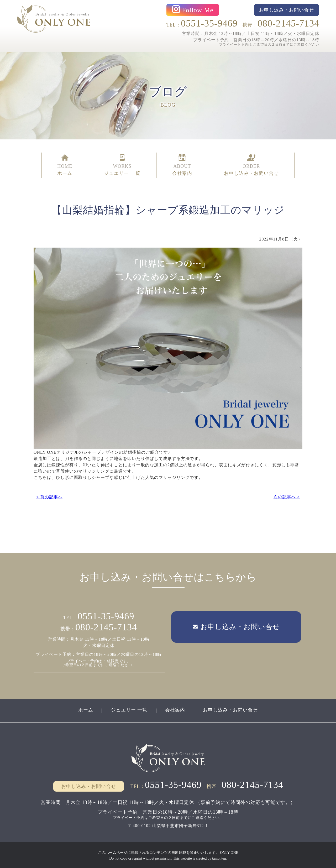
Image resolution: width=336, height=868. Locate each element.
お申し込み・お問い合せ (231, 709)
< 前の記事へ (49, 496)
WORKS (122, 165)
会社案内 (175, 709)
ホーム (85, 709)
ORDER (251, 165)
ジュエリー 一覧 (129, 709)
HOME (65, 165)
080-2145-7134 (288, 23)
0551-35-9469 (209, 23)
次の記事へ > (287, 496)
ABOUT (182, 165)
